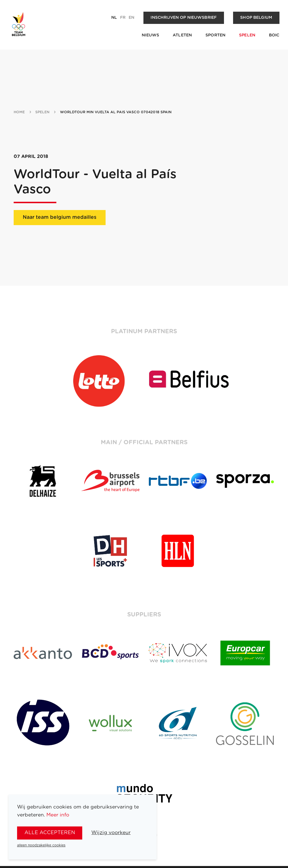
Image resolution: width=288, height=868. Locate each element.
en (131, 18)
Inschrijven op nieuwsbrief (184, 18)
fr (123, 18)
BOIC (274, 35)
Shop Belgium (256, 18)
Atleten (182, 35)
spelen (43, 112)
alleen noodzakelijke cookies (41, 845)
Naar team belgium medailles (60, 217)
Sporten (215, 35)
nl (114, 18)
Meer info (58, 815)
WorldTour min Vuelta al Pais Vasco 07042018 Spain (116, 112)
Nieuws (150, 35)
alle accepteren (50, 833)
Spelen (247, 35)
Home (19, 112)
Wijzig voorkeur (111, 833)
